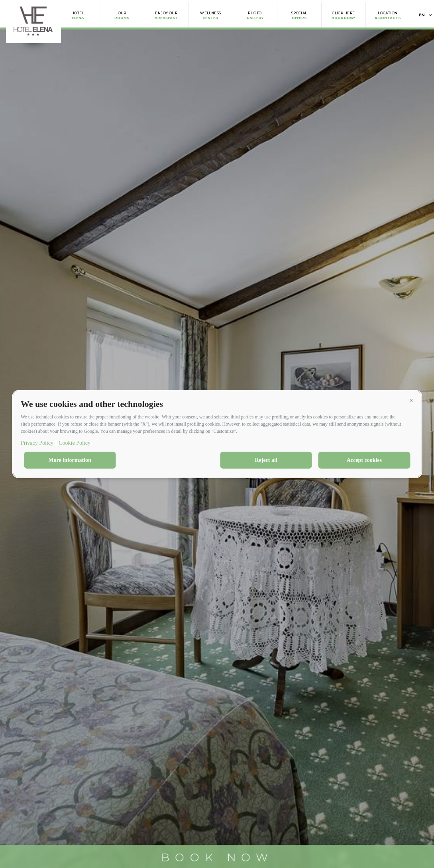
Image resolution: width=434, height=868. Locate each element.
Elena (78, 16)
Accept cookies (364, 460)
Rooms (122, 16)
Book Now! (343, 16)
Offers (299, 16)
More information (70, 460)
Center (210, 16)
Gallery (255, 16)
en (422, 15)
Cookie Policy (75, 443)
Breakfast (166, 16)
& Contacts (388, 16)
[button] (411, 401)
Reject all (266, 460)
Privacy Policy (37, 443)
